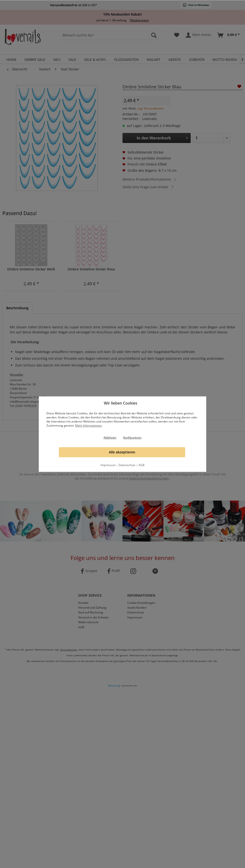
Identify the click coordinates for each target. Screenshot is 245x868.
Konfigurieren (132, 437)
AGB (142, 465)
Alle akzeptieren (122, 452)
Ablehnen (110, 437)
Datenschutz (127, 465)
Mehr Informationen (89, 425)
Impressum (108, 465)
